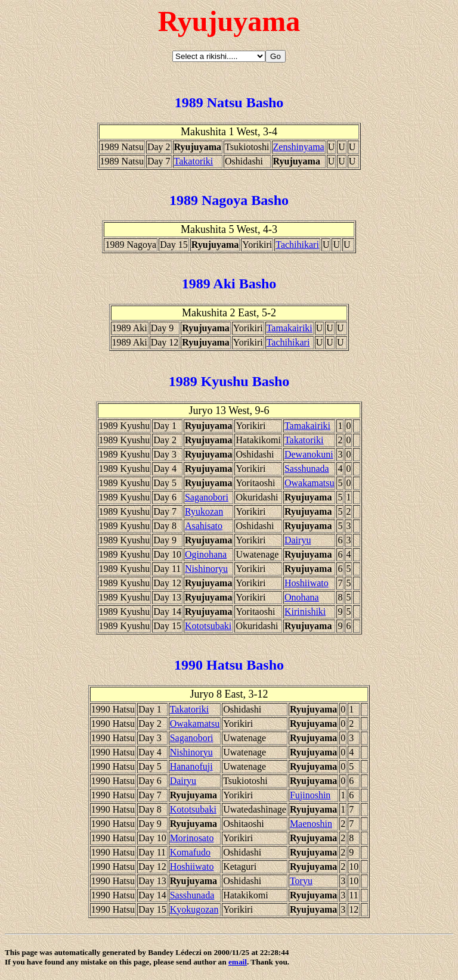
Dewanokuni (309, 454)
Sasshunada (307, 469)
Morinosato (192, 838)
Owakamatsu (310, 483)
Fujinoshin (310, 795)
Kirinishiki (305, 612)
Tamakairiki (290, 328)
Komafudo (190, 852)
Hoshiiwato (307, 583)
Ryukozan (204, 511)
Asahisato (204, 526)
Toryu (301, 881)
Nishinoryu (206, 569)
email (238, 962)
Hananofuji (191, 766)
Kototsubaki (208, 626)
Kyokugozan (194, 909)
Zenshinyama (299, 147)
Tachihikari (297, 245)
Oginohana (206, 554)
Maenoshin (311, 824)
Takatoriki (194, 161)
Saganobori (207, 497)
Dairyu (298, 540)
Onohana (302, 597)
